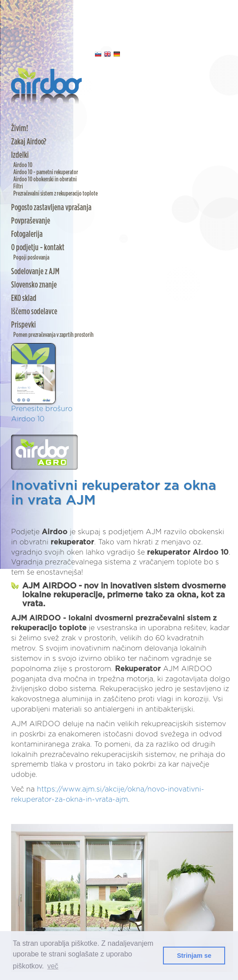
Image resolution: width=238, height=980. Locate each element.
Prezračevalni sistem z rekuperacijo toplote (56, 194)
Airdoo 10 (23, 165)
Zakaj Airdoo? (29, 142)
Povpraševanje (31, 221)
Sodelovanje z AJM (35, 272)
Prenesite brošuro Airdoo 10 (42, 383)
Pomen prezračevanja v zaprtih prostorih (54, 335)
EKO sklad (24, 298)
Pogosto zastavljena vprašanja (51, 208)
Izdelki (20, 155)
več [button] (53, 966)
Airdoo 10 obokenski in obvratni (45, 179)
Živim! (20, 128)
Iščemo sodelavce (34, 312)
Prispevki (24, 325)
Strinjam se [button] (194, 956)
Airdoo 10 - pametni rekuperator (46, 172)
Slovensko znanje (34, 285)
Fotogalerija (27, 234)
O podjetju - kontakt (38, 248)
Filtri (18, 186)
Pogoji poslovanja (31, 258)
